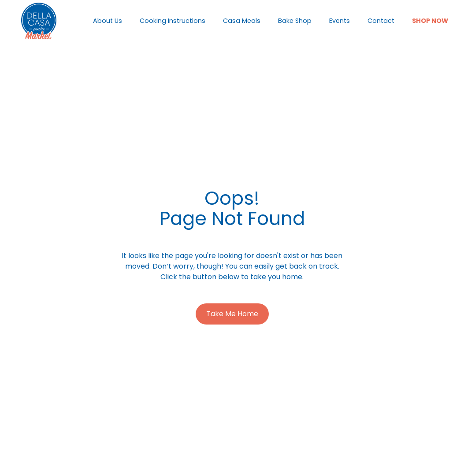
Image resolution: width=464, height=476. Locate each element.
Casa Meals (242, 21)
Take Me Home (232, 314)
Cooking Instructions (173, 21)
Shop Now (430, 21)
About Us (108, 21)
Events (340, 21)
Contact (381, 21)
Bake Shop (295, 21)
